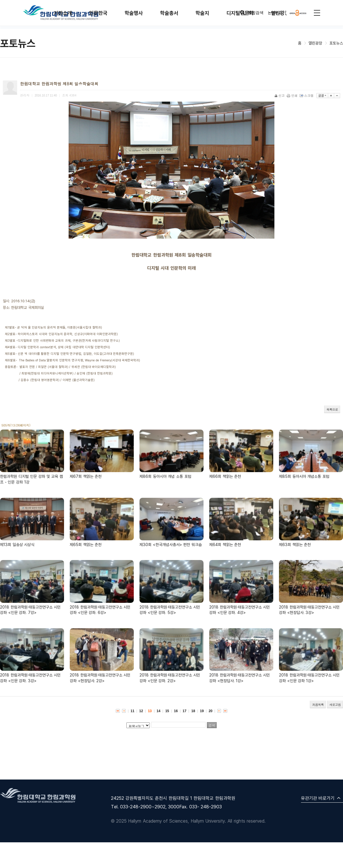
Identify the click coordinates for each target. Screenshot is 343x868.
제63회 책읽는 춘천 (295, 544)
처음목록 (318, 705)
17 (185, 711)
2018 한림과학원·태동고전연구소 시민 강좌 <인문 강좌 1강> (309, 678)
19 (202, 711)
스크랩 (307, 95)
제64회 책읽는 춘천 (225, 544)
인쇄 (293, 95)
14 (158, 711)
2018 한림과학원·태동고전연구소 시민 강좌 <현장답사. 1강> (240, 678)
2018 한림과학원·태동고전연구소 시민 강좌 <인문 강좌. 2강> (170, 678)
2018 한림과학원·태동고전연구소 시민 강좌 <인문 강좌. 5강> (170, 610)
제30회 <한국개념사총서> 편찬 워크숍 (171, 544)
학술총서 (169, 13)
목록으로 (332, 409)
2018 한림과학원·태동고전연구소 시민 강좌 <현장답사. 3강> (309, 610)
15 (167, 711)
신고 (280, 95)
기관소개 (63, 13)
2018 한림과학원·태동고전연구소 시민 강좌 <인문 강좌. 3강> (30, 678)
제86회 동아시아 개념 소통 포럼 (165, 476)
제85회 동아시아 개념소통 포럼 (304, 476)
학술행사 (134, 13)
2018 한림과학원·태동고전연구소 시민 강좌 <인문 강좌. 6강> (100, 610)
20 (211, 711)
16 (176, 711)
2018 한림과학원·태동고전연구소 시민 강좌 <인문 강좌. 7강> (30, 610)
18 (193, 711)
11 (132, 711)
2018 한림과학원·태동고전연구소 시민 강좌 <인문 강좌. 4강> (240, 610)
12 (141, 711)
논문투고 (275, 13)
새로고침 (335, 705)
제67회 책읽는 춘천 (86, 476)
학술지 (202, 13)
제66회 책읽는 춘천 (225, 476)
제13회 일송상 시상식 (17, 544)
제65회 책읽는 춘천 (86, 544)
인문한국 (98, 13)
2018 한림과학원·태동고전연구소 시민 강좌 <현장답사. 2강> (100, 678)
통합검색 (251, 13)
